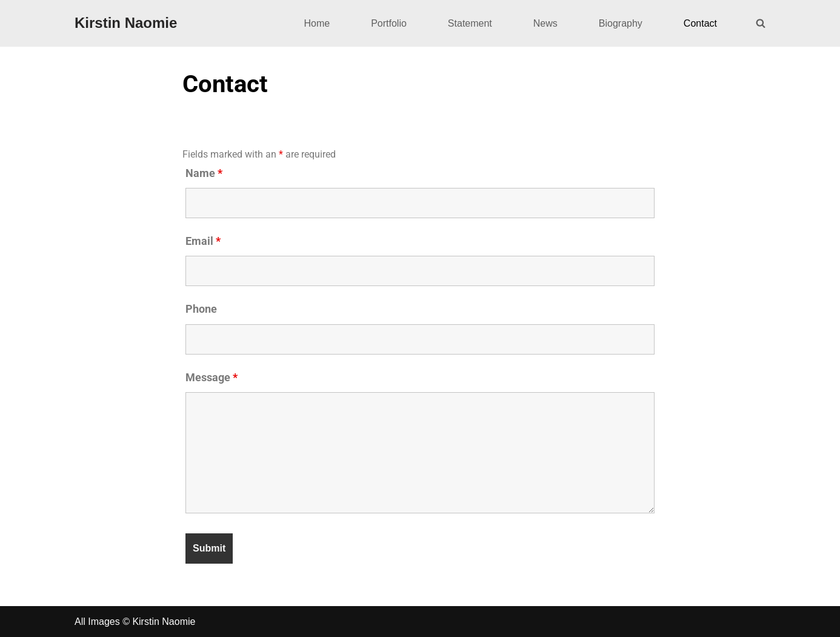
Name (204, 173)
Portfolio (389, 23)
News (545, 23)
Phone (201, 309)
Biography (621, 23)
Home (317, 23)
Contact (700, 23)
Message (212, 378)
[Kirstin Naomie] (126, 23)
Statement (470, 23)
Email (203, 241)
